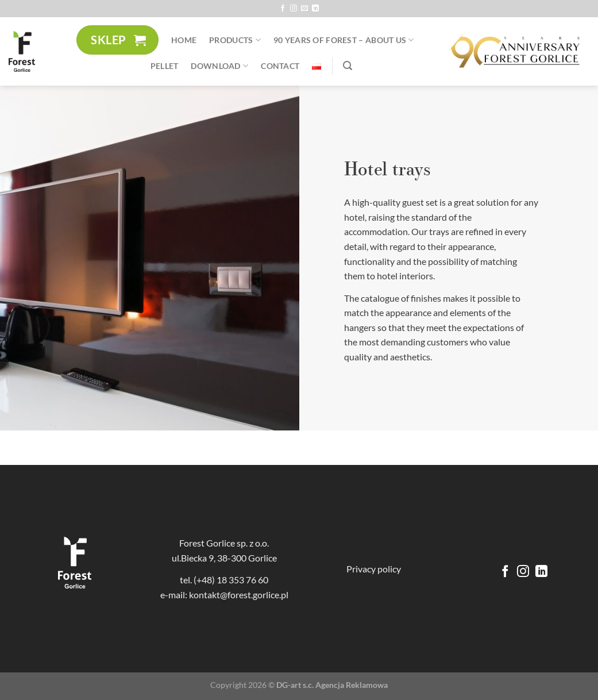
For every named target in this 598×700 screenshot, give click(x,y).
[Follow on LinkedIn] (315, 9)
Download (219, 66)
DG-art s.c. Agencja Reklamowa (332, 685)
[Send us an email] (304, 9)
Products (235, 40)
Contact (280, 66)
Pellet (165, 66)
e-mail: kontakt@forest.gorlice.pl (224, 595)
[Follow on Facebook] (283, 9)
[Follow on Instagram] (294, 9)
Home (184, 40)
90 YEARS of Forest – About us (344, 40)
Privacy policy (374, 569)
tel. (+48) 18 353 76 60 (224, 580)
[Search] (348, 66)
